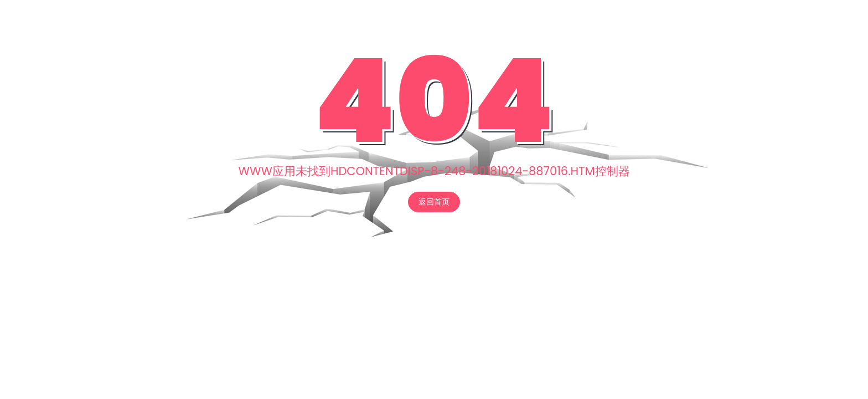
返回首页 (434, 202)
